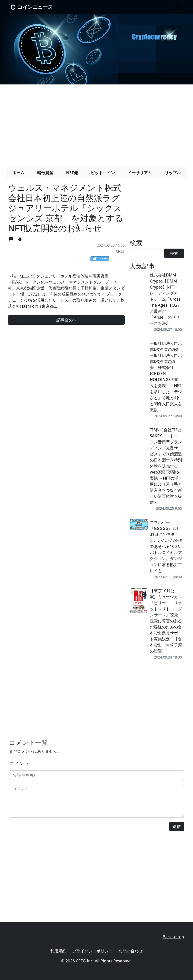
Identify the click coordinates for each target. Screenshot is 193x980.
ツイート (101, 259)
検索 (174, 253)
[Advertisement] (96, 124)
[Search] (146, 253)
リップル (173, 173)
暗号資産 (45, 173)
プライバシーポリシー (92, 951)
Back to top (173, 937)
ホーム (18, 173)
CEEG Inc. (85, 961)
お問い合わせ (131, 951)
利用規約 (58, 951)
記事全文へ (66, 320)
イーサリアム (140, 173)
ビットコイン (103, 173)
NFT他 (72, 173)
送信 (177, 826)
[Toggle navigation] (177, 7)
